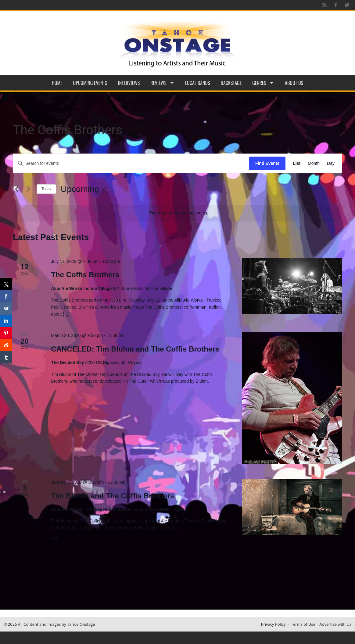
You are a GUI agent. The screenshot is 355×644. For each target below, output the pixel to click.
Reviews (162, 83)
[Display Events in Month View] (314, 163)
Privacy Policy (273, 624)
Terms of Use (303, 624)
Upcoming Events (90, 83)
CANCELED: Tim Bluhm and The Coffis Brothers (135, 349)
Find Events (267, 163)
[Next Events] (28, 189)
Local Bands (198, 83)
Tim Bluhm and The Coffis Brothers (113, 496)
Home (57, 83)
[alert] (179, 213)
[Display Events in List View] (297, 163)
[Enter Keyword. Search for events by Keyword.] (131, 163)
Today (46, 189)
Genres (263, 83)
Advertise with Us (335, 624)
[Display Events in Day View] (331, 163)
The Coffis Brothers (85, 275)
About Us (294, 83)
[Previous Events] (16, 189)
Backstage (231, 83)
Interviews (129, 83)
